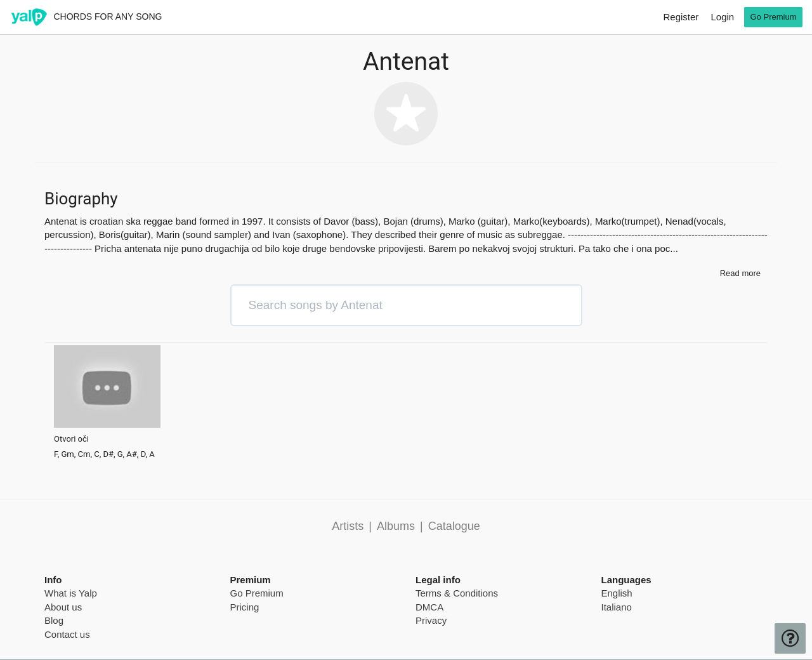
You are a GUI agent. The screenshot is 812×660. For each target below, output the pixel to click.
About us (63, 607)
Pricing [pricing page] (245, 607)
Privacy (431, 620)
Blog (54, 620)
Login (722, 17)
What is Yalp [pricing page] (71, 593)
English (617, 593)
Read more (740, 273)
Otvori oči (71, 439)
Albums (396, 526)
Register (681, 17)
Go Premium (257, 593)
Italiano (617, 607)
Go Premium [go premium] (774, 17)
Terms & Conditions (457, 593)
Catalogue (454, 526)
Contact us (67, 634)
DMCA (429, 607)
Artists (348, 526)
